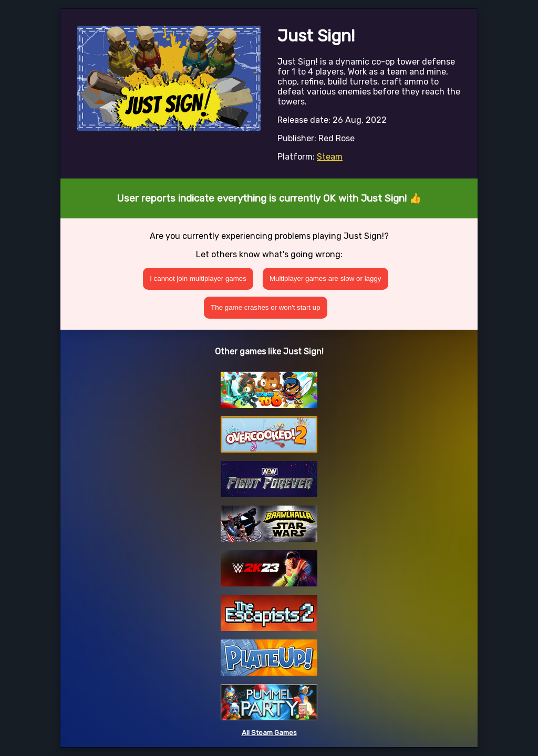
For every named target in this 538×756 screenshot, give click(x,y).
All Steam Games (269, 733)
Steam (330, 157)
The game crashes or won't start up (266, 307)
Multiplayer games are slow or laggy (325, 279)
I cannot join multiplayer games (198, 279)
